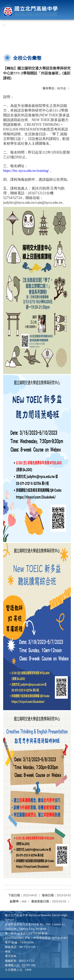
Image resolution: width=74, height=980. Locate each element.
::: (4, 25)
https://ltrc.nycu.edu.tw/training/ (26, 171)
